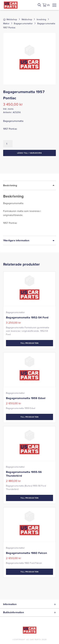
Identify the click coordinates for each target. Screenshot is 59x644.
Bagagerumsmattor (23, 23)
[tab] (29, 208)
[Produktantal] (8, 144)
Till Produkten (30, 343)
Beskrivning (10, 185)
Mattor (6, 23)
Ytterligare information (16, 240)
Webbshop (27, 19)
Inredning (41, 19)
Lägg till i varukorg (29, 153)
